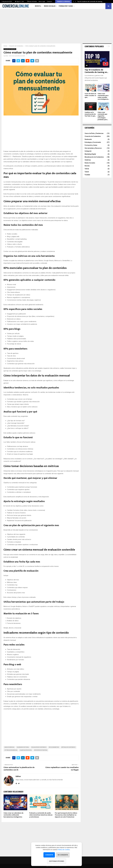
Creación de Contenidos (10, 49)
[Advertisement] (56, 25)
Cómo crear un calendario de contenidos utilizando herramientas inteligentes (13, 815)
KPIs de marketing (54, 747)
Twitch (87, 172)
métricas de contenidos (68, 747)
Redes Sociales (50, 6)
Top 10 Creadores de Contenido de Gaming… (90, 2)
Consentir (49, 855)
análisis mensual (9, 747)
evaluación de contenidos (39, 747)
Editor (7, 56)
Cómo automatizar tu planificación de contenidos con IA (19, 769)
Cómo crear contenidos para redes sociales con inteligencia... (103, 96)
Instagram (88, 151)
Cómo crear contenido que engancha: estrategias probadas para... (103, 116)
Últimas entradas (32, 2)
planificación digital (26, 750)
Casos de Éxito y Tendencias (94, 133)
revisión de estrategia (41, 750)
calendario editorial (23, 747)
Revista (38, 6)
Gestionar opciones (57, 861)
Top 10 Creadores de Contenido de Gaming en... (96, 71)
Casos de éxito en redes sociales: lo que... (90, 95)
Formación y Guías (66, 6)
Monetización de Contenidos (94, 157)
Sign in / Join (19, 2)
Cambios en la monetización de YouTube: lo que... (90, 114)
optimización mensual (11, 750)
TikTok (87, 169)
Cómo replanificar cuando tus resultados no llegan (62, 769)
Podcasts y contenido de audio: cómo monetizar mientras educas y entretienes (41, 815)
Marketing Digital (90, 154)
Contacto (49, 2)
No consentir (63, 855)
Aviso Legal (42, 2)
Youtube (87, 175)
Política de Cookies (64, 850)
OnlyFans (88, 160)
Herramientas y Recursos (93, 148)
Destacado (88, 139)
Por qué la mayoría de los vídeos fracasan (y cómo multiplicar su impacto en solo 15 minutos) (66, 815)
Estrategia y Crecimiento (93, 142)
